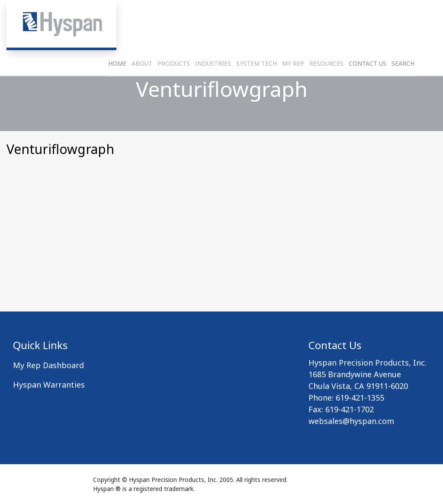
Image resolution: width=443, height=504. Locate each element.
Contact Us (368, 85)
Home (117, 85)
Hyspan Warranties (49, 385)
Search (403, 85)
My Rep (293, 85)
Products (174, 85)
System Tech (257, 85)
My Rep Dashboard (48, 365)
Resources (326, 85)
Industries (213, 85)
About (142, 85)
